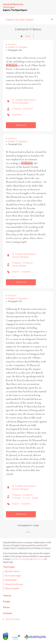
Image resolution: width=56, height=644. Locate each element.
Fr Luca (26, 498)
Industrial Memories (13, 4)
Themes (7, 596)
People (6, 602)
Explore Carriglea (12, 588)
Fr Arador (16, 498)
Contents (8, 613)
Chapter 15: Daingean (18, 47)
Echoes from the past (14, 584)
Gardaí (35, 498)
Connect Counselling (20, 559)
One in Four (39, 559)
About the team (13, 619)
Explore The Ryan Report (15, 10)
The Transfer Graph (13, 576)
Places (6, 607)
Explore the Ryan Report (20, 20)
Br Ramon (28, 109)
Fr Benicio (17, 109)
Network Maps (11, 580)
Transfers (17, 115)
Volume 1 (12, 44)
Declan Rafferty (19, 266)
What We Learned (12, 571)
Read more (21, 125)
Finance (16, 272)
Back (28, 36)
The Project (9, 7)
